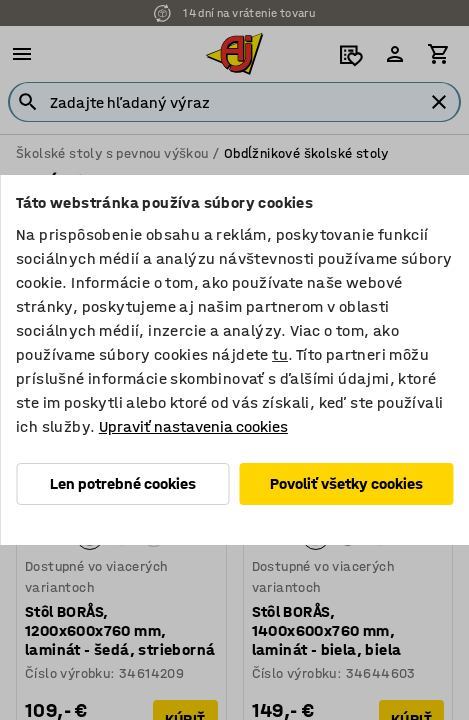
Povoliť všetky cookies (346, 483)
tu (280, 354)
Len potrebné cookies (123, 483)
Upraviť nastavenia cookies (193, 426)
